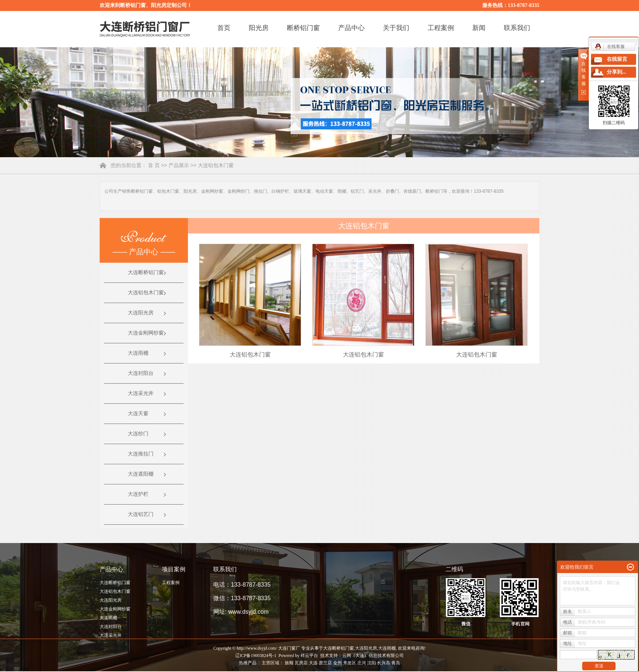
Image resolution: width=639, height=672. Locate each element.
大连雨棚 (138, 353)
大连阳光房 (141, 313)
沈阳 (372, 663)
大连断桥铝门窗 (146, 272)
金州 (337, 663)
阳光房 (259, 28)
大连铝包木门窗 (216, 165)
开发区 (350, 663)
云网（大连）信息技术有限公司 (373, 656)
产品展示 (179, 165)
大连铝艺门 (141, 514)
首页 (224, 28)
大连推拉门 (141, 454)
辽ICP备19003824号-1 (256, 656)
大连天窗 (138, 413)
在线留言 (617, 59)
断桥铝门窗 (303, 28)
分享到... (616, 72)
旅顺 (289, 663)
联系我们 (517, 28)
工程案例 (441, 28)
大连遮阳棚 (141, 474)
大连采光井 (141, 393)
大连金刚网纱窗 (146, 333)
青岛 (396, 663)
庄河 (362, 663)
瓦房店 (301, 663)
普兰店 (325, 663)
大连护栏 (138, 494)
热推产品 (248, 663)
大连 (313, 663)
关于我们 (396, 28)
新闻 (479, 28)
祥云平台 (309, 656)
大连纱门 (138, 434)
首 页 (154, 165)
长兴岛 (384, 663)
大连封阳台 (141, 373)
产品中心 (351, 28)
